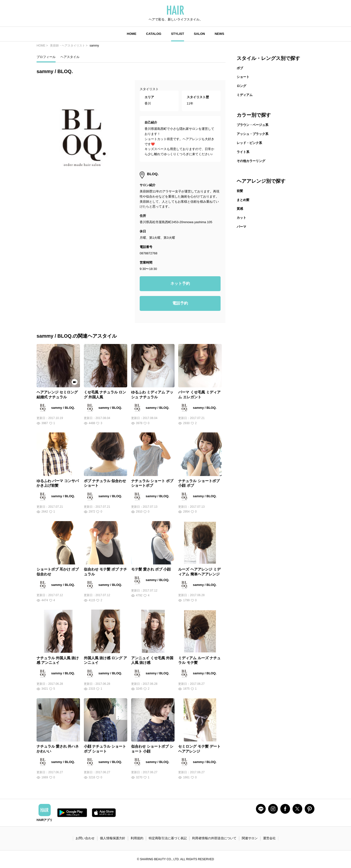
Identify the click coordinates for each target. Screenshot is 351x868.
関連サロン (250, 838)
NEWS (219, 34)
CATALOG (154, 34)
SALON (199, 34)
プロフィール (46, 57)
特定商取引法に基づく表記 (168, 838)
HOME (132, 34)
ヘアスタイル (70, 57)
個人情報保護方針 (113, 838)
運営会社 (269, 838)
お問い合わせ (85, 838)
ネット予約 (180, 283)
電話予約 (180, 303)
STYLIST (178, 34)
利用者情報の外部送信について (214, 838)
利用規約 (137, 838)
